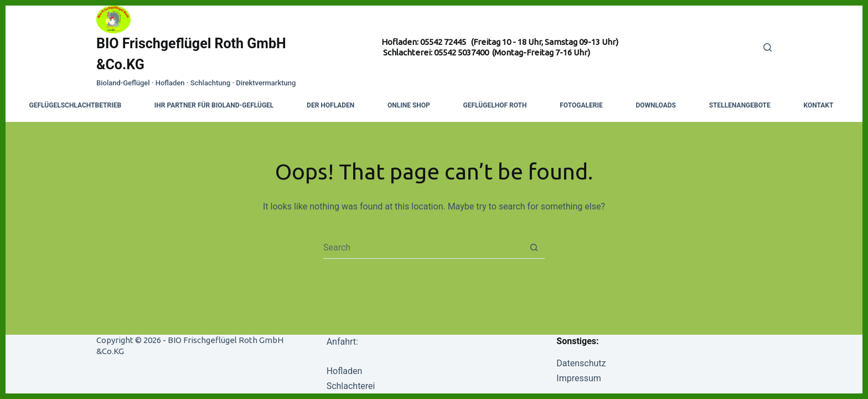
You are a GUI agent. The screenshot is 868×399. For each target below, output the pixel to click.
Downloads (656, 105)
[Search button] (534, 247)
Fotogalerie (581, 105)
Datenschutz (581, 363)
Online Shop (409, 105)
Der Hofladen (330, 105)
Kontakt (818, 105)
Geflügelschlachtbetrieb (76, 105)
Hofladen (345, 371)
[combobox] (423, 247)
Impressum (579, 378)
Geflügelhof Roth (495, 105)
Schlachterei (351, 386)
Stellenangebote (740, 105)
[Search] (768, 47)
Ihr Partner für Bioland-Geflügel (214, 105)
